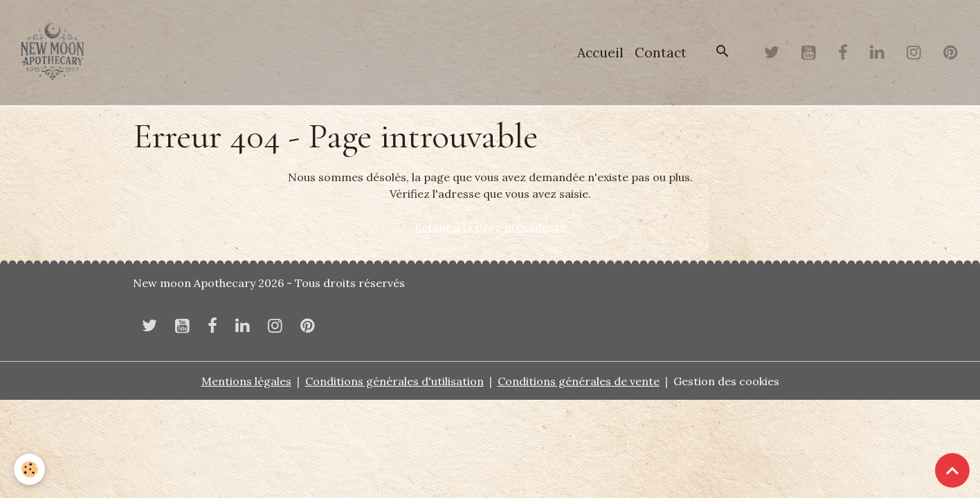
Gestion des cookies (726, 381)
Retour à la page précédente (490, 227)
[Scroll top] (952, 470)
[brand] (55, 53)
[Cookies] (29, 469)
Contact (661, 53)
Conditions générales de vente (579, 381)
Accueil (600, 53)
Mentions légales (246, 381)
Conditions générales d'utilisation (394, 381)
